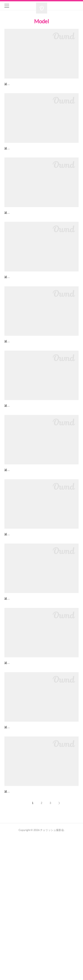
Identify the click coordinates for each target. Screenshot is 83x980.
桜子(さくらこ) (15, 771)
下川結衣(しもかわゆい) (21, 618)
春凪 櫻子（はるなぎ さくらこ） (27, 161)
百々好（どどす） (17, 923)
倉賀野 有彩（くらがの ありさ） (27, 389)
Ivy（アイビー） (16, 694)
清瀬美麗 (11, 466)
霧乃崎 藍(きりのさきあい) (23, 847)
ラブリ (9, 84)
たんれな (11, 542)
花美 (8, 313)
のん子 (9, 237)
